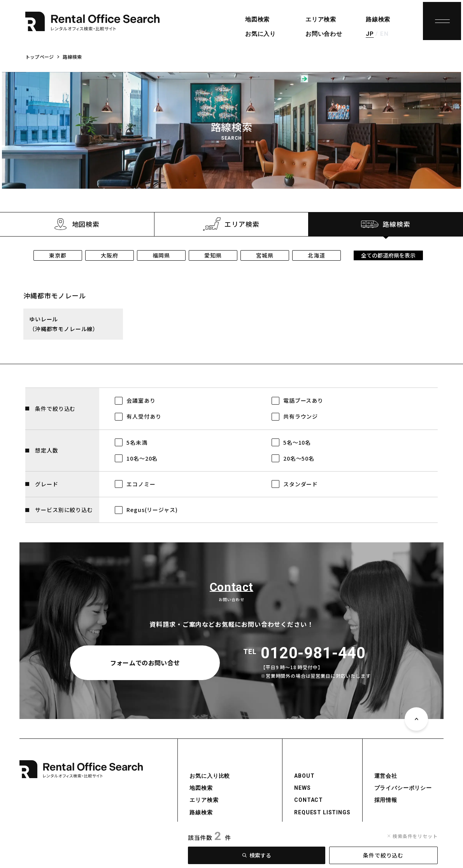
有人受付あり (144, 416)
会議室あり (141, 400)
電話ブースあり (303, 400)
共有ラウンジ (301, 416)
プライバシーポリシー (403, 788)
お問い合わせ (324, 34)
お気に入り (260, 34)
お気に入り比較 (210, 776)
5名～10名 (297, 442)
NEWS (302, 788)
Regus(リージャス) (152, 510)
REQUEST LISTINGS (322, 812)
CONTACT (309, 800)
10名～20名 (142, 458)
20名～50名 (299, 458)
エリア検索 (321, 19)
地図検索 (257, 19)
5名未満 (137, 442)
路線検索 (378, 19)
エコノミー (141, 484)
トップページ (39, 57)
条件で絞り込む (383, 855)
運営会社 (386, 776)
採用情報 (386, 800)
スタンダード (301, 484)
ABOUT (304, 776)
